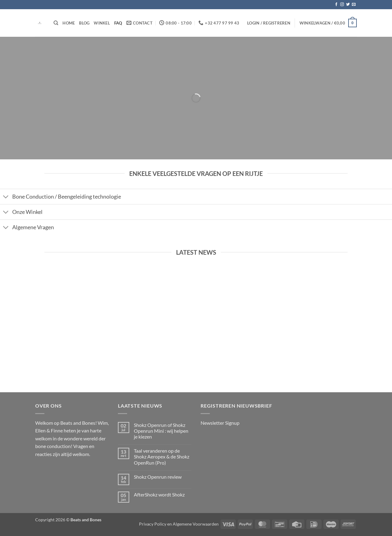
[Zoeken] (56, 23)
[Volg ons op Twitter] (348, 5)
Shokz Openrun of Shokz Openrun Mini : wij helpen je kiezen (161, 431)
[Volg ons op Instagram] (342, 5)
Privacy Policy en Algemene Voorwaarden (179, 524)
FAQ (118, 23)
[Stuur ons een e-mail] (354, 5)
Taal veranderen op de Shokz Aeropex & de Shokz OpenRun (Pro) (162, 456)
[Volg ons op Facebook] (336, 5)
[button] (269, 23)
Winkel (102, 23)
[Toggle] (6, 197)
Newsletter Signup (220, 423)
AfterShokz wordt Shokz (159, 494)
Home (69, 23)
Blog (84, 23)
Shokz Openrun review (158, 477)
